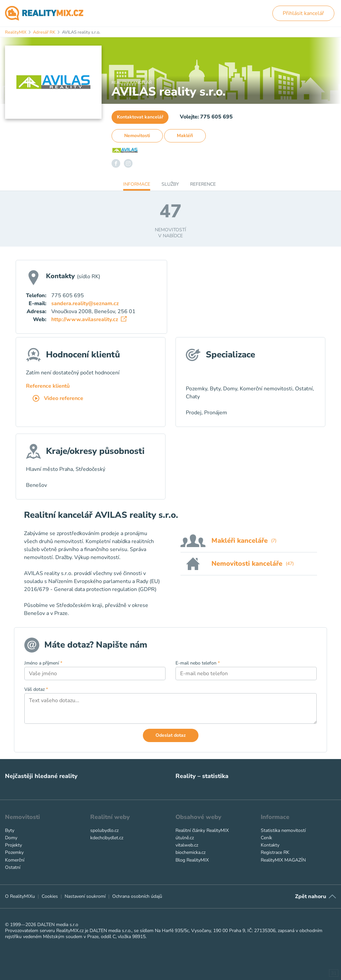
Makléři (185, 136)
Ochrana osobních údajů (137, 896)
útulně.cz (185, 838)
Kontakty (270, 845)
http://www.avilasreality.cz (89, 319)
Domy (11, 838)
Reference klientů (48, 386)
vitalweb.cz (187, 845)
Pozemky (14, 852)
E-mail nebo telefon (198, 663)
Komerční (15, 860)
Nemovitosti (137, 136)
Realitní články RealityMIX (202, 830)
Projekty (13, 845)
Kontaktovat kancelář (140, 117)
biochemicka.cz (190, 852)
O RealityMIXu (20, 896)
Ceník (266, 838)
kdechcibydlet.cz (107, 838)
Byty (10, 830)
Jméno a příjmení (43, 663)
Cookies (50, 896)
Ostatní (13, 867)
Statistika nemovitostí (283, 830)
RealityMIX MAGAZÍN (283, 860)
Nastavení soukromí (85, 896)
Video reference (58, 399)
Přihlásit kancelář (303, 13)
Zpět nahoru (311, 896)
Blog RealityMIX (192, 860)
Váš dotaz (36, 689)
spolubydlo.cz (104, 830)
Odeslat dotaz (171, 735)
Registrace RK (275, 852)
